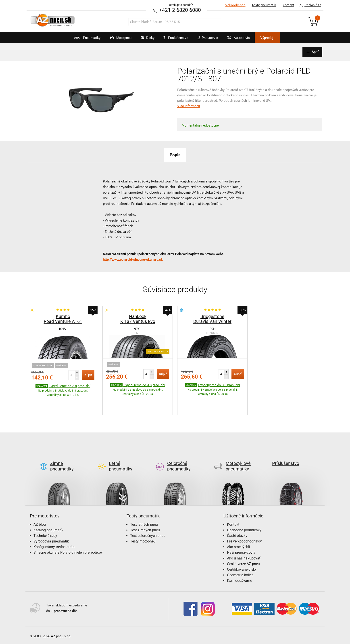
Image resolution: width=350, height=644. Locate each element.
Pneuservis (210, 39)
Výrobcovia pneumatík (51, 520)
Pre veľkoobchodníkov (244, 520)
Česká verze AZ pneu (243, 543)
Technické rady (45, 514)
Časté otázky (237, 514)
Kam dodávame (240, 560)
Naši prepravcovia (241, 531)
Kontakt (287, 5)
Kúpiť (88, 375)
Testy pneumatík (262, 5)
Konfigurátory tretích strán (54, 526)
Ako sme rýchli (239, 526)
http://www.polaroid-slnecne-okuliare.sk (133, 259)
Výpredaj (276, 38)
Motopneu (113, 39)
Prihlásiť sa (309, 5)
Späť (315, 52)
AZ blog (40, 503)
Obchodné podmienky (244, 509)
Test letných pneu (144, 503)
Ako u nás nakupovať (244, 537)
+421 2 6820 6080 (180, 10)
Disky (143, 39)
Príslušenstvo (177, 38)
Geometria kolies (240, 554)
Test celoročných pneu (148, 514)
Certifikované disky (242, 548)
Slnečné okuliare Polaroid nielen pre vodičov (68, 531)
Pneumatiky (76, 39)
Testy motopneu (143, 520)
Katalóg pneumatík (48, 509)
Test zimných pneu (145, 509)
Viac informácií (189, 106)
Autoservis (244, 39)
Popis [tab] (175, 155)
